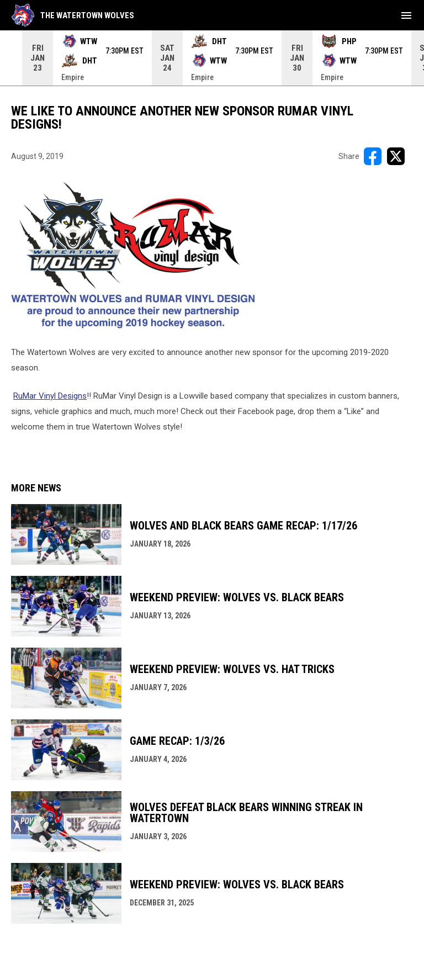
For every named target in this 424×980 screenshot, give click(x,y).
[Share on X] (396, 156)
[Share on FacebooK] (373, 156)
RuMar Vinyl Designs (50, 396)
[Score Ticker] (212, 58)
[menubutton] (406, 15)
